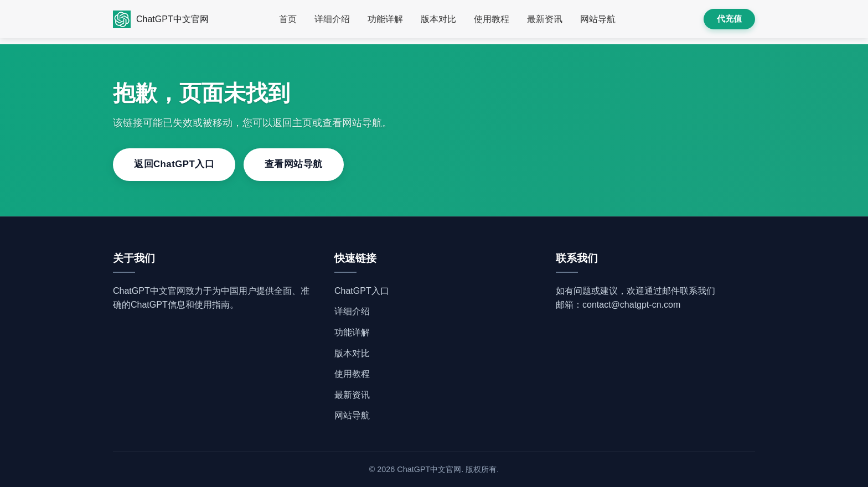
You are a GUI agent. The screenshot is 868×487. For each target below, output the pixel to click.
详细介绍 (332, 19)
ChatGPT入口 (362, 291)
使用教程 (492, 19)
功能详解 (385, 19)
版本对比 (438, 19)
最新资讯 (545, 19)
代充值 (729, 19)
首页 (288, 19)
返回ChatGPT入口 (174, 164)
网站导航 (598, 19)
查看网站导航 (294, 164)
